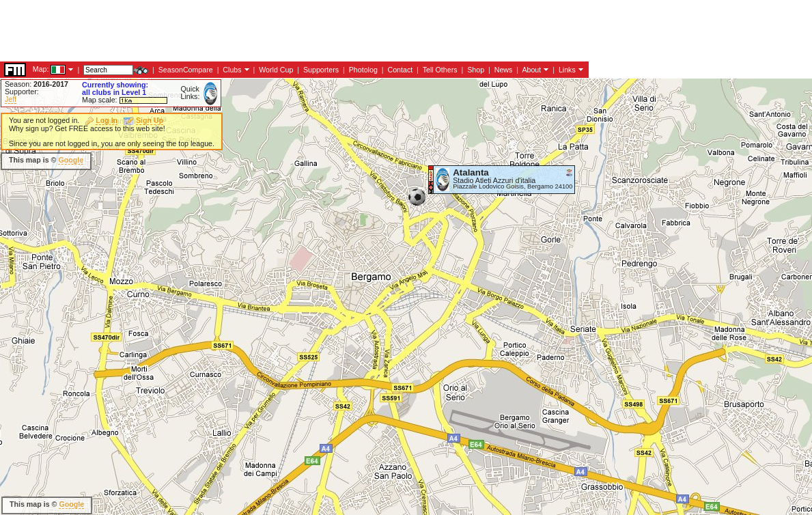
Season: (37, 84)
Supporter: (22, 92)
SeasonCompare (186, 70)
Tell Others (440, 70)
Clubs (232, 70)
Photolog (363, 70)
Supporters (321, 70)
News (504, 70)
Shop (476, 70)
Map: (41, 69)
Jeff (11, 99)
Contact (400, 70)
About (531, 70)
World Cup (276, 70)
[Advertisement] (249, 31)
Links (567, 70)
